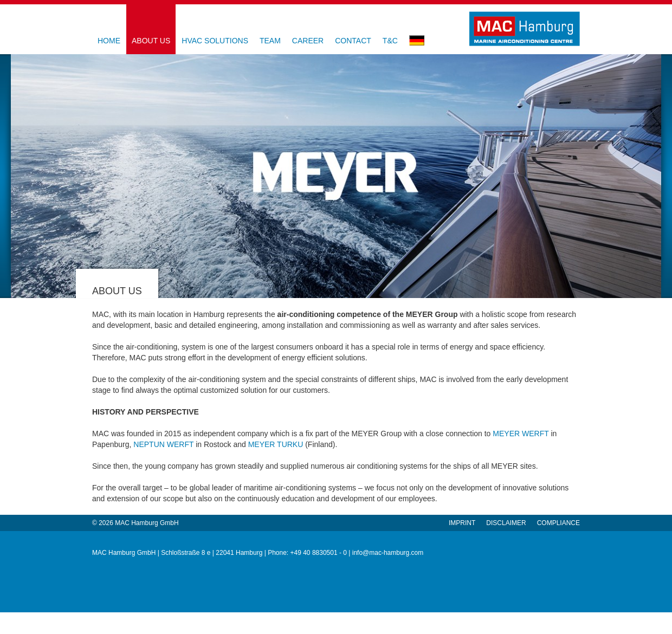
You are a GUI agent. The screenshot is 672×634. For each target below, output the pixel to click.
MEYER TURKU (276, 444)
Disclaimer (506, 523)
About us (151, 41)
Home (109, 41)
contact (353, 41)
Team (270, 41)
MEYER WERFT (521, 434)
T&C (390, 41)
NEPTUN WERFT (163, 444)
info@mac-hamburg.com (388, 553)
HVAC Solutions (215, 41)
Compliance (558, 523)
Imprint (462, 523)
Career (308, 41)
